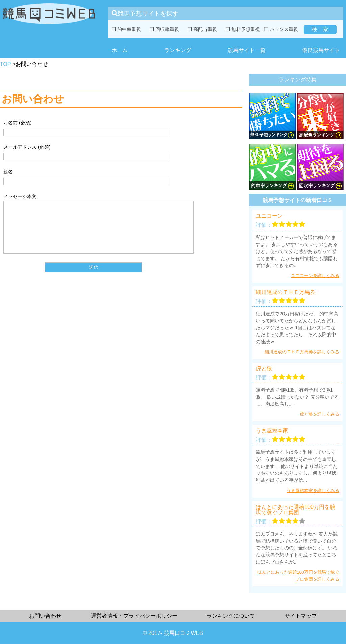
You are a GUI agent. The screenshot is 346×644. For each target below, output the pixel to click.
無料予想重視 (243, 29)
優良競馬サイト (321, 50)
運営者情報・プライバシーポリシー (134, 616)
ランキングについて (231, 616)
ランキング (178, 50)
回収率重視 (164, 29)
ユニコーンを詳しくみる (315, 276)
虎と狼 (264, 369)
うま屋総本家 (272, 431)
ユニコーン (269, 216)
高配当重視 (202, 29)
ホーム (120, 50)
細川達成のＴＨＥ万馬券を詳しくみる (302, 352)
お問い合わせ (45, 616)
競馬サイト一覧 (247, 50)
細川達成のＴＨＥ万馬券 (286, 292)
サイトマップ (301, 616)
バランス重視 (281, 29)
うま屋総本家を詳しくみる (313, 490)
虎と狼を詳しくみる (319, 414)
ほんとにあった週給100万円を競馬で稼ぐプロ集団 (295, 510)
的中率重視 (126, 29)
